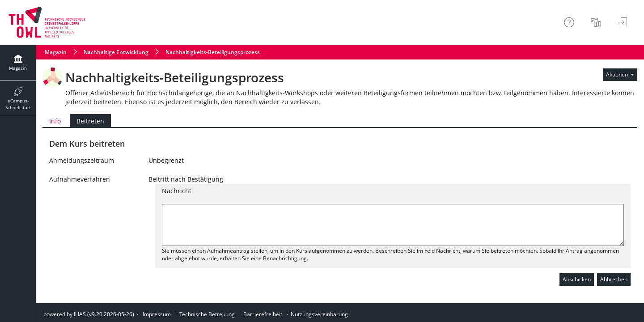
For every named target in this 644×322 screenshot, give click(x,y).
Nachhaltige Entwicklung (116, 52)
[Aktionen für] (620, 75)
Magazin (56, 52)
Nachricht (177, 191)
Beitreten (87, 121)
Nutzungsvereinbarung (319, 314)
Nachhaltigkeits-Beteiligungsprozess (213, 52)
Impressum (157, 314)
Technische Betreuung (207, 314)
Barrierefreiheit (263, 314)
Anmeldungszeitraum (82, 160)
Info (55, 121)
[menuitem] (597, 22)
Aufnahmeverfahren (80, 179)
